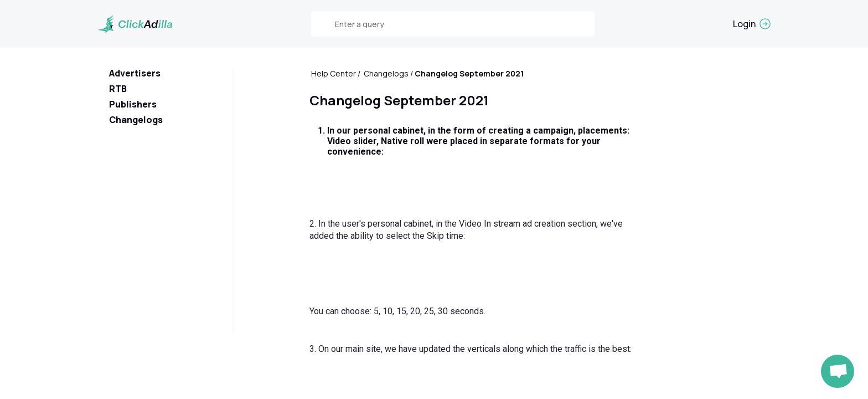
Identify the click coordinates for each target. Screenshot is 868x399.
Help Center (334, 73)
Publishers (133, 104)
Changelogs (136, 120)
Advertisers (135, 73)
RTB (118, 89)
